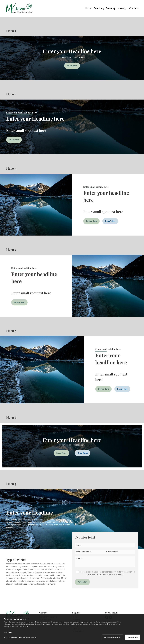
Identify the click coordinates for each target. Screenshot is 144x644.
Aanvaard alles (133, 637)
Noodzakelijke (10, 637)
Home (88, 8)
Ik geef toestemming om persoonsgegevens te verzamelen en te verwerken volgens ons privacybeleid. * (107, 573)
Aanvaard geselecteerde (112, 637)
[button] (72, 66)
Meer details (8, 632)
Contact (134, 8)
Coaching (99, 8)
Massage (122, 8)
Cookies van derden (28, 637)
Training (111, 8)
